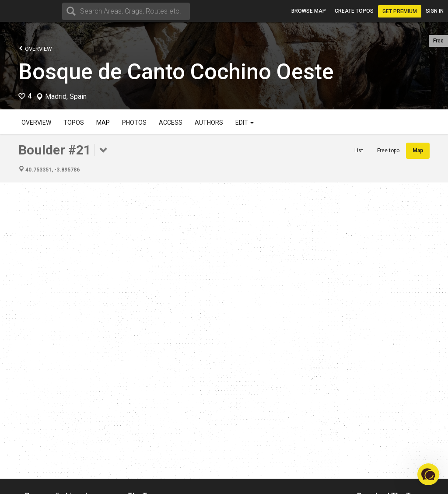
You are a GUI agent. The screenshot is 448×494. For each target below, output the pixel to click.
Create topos (354, 11)
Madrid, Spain (66, 97)
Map (103, 123)
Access (171, 123)
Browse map (309, 11)
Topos (74, 123)
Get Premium (400, 11)
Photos (134, 123)
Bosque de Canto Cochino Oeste (176, 72)
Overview (35, 48)
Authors (209, 123)
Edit (245, 123)
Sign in (435, 11)
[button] (428, 474)
